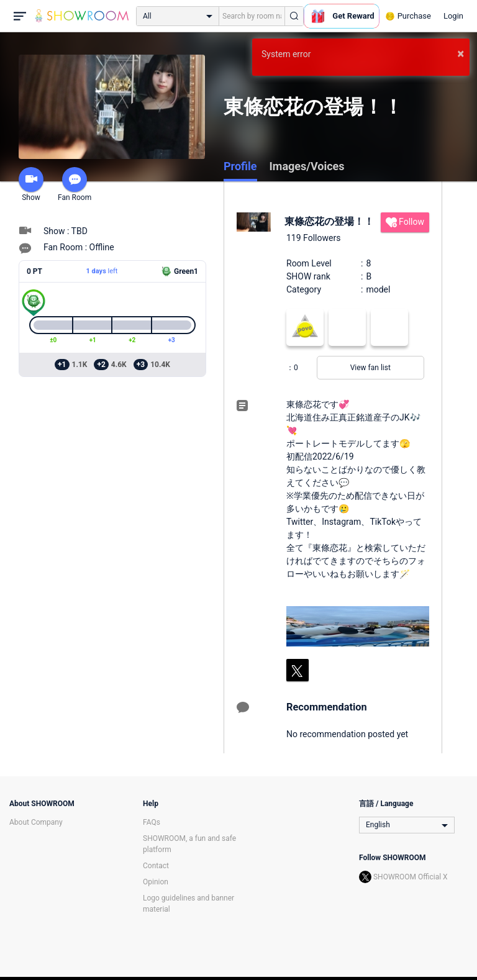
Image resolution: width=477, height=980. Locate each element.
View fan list (370, 368)
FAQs (152, 822)
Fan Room (75, 184)
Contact (156, 866)
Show (31, 184)
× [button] (461, 53)
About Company (36, 822)
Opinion (156, 882)
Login (453, 16)
